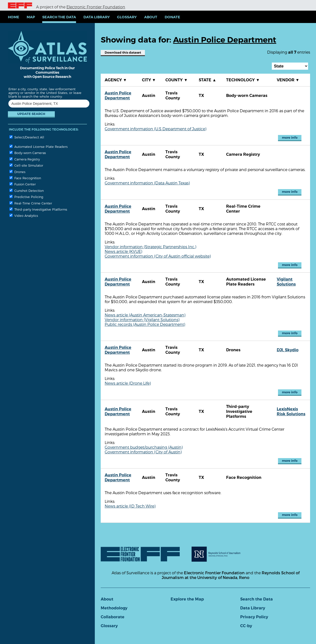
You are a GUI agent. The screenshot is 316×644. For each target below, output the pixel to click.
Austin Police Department (118, 96)
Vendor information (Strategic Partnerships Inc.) (150, 247)
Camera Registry (25, 159)
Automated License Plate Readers (39, 146)
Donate (172, 17)
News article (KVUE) (123, 251)
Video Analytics (24, 215)
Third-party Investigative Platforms (38, 209)
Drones (17, 172)
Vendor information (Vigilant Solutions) (142, 320)
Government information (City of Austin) (143, 452)
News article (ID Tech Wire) (130, 506)
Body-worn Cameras (28, 153)
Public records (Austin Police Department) (145, 324)
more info (290, 138)
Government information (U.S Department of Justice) (156, 129)
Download (123, 53)
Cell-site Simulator (26, 165)
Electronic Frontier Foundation (96, 7)
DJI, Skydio (288, 350)
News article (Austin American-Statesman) (145, 315)
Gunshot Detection (27, 190)
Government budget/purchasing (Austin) (144, 447)
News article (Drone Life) (128, 383)
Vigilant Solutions (286, 282)
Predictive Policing (26, 197)
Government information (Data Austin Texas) (147, 183)
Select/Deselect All (27, 137)
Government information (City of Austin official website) (158, 256)
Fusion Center (23, 184)
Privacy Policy (254, 617)
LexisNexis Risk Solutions (291, 411)
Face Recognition (25, 178)
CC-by (246, 626)
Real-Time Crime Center (31, 203)
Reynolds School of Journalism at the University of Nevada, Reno (231, 575)
